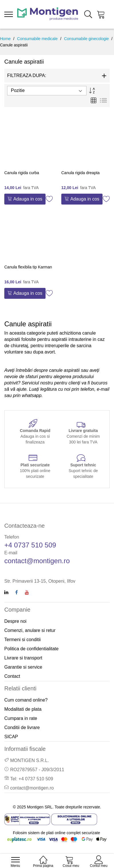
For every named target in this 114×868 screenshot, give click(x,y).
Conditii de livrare (22, 727)
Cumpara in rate (21, 718)
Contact (12, 676)
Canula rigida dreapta (80, 173)
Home (5, 39)
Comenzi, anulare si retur (30, 630)
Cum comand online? (26, 700)
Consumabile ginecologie (86, 39)
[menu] (9, 14)
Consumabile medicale (38, 39)
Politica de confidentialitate (31, 649)
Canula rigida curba (22, 173)
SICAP (11, 737)
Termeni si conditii (22, 640)
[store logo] (48, 14)
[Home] (43, 857)
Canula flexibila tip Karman (28, 267)
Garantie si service (23, 667)
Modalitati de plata (23, 709)
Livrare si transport (23, 658)
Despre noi (15, 621)
